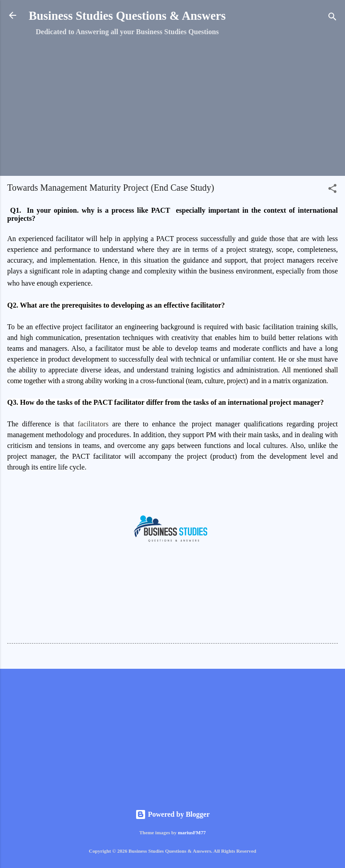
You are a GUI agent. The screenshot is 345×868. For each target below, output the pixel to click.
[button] (332, 190)
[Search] (332, 18)
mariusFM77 (192, 832)
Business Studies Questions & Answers (127, 16)
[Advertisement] (172, 106)
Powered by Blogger (172, 814)
